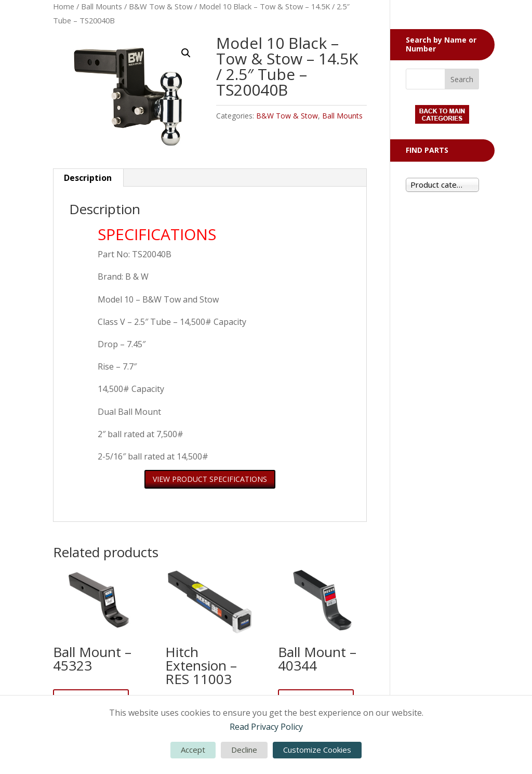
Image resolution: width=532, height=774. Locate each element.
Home (64, 6)
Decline (244, 750)
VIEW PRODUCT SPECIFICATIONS (210, 479)
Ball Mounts (102, 6)
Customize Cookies (317, 750)
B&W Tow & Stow (161, 6)
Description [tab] (88, 178)
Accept (193, 750)
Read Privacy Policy (266, 727)
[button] (186, 53)
